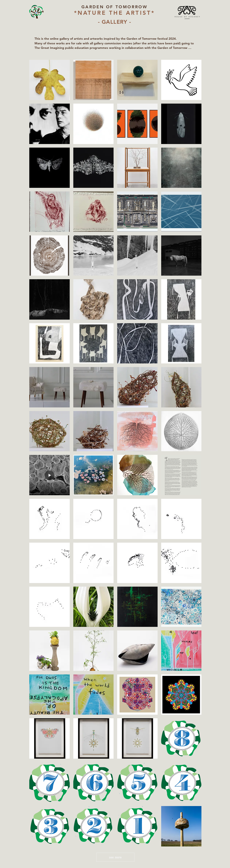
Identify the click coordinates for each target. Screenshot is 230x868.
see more (115, 857)
